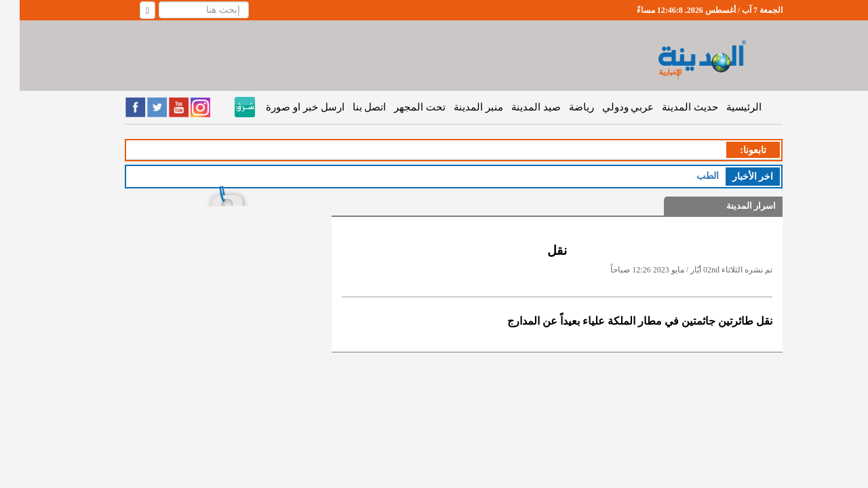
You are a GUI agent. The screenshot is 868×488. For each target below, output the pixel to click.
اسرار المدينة (731, 206)
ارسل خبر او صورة (285, 107)
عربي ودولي (609, 107)
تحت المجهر (400, 107)
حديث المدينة (670, 107)
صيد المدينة (516, 107)
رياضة (562, 107)
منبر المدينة (459, 107)
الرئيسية (724, 107)
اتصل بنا (350, 107)
